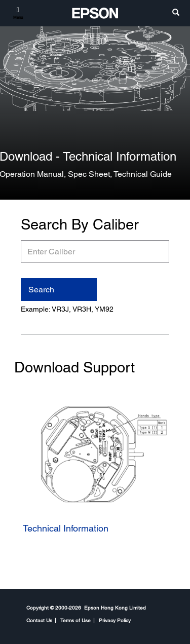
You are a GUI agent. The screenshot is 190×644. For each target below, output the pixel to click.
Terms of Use (75, 620)
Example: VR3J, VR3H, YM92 (67, 309)
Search (41, 290)
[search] (176, 13)
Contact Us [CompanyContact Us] (39, 620)
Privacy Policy (115, 620)
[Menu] (18, 12)
